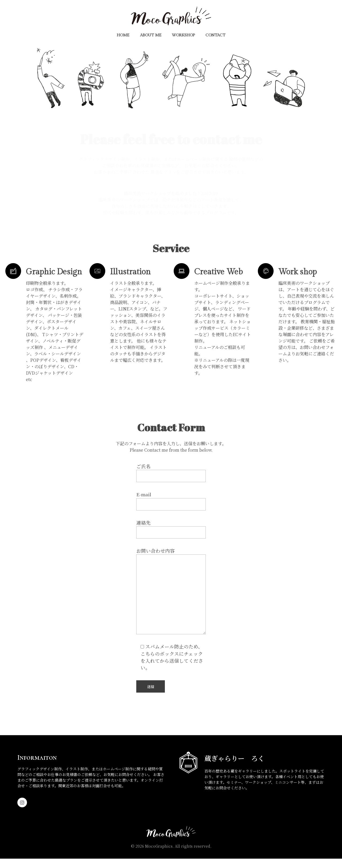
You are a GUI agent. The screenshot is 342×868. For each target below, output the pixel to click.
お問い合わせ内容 (171, 600)
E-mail (171, 510)
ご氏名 (171, 482)
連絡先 (171, 538)
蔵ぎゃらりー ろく (234, 767)
